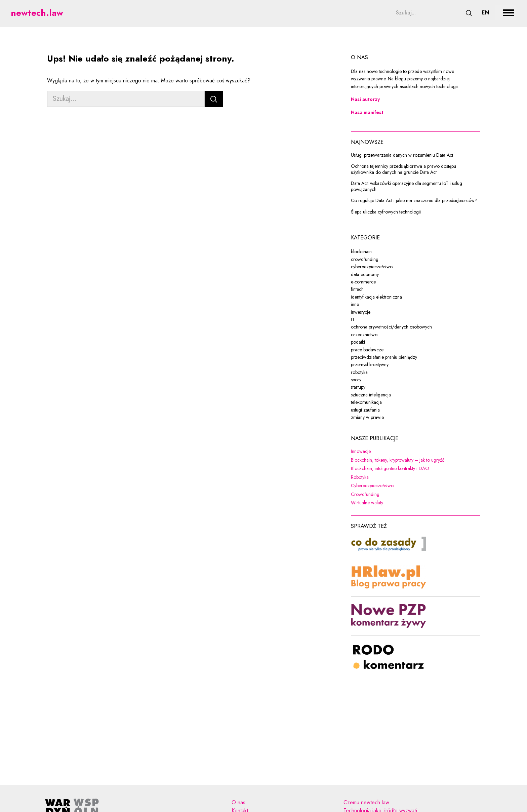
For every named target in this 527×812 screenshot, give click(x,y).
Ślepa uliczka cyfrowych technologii (386, 212)
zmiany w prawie (367, 417)
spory (356, 380)
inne (355, 304)
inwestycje (361, 312)
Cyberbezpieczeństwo (415, 486)
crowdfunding (365, 259)
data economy (365, 274)
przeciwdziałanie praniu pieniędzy (384, 357)
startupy (358, 387)
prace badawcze (367, 350)
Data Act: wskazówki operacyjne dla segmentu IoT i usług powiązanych (407, 186)
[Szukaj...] (429, 13)
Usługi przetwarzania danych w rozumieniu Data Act (402, 155)
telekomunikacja (366, 402)
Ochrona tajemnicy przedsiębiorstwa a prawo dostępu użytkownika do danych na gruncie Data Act (403, 169)
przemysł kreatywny (370, 364)
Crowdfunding (409, 495)
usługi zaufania (365, 410)
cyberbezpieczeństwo (372, 267)
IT (353, 319)
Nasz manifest (367, 112)
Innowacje (404, 452)
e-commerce (363, 282)
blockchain (361, 252)
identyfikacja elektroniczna (376, 297)
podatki (358, 342)
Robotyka (403, 477)
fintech (357, 289)
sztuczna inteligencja (371, 395)
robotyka (359, 372)
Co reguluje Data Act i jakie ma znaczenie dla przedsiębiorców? (414, 201)
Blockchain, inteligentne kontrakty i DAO (415, 469)
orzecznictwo (364, 335)
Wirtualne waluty (411, 503)
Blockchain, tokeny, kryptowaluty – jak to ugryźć (415, 460)
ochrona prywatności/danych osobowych (391, 327)
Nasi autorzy (365, 99)
